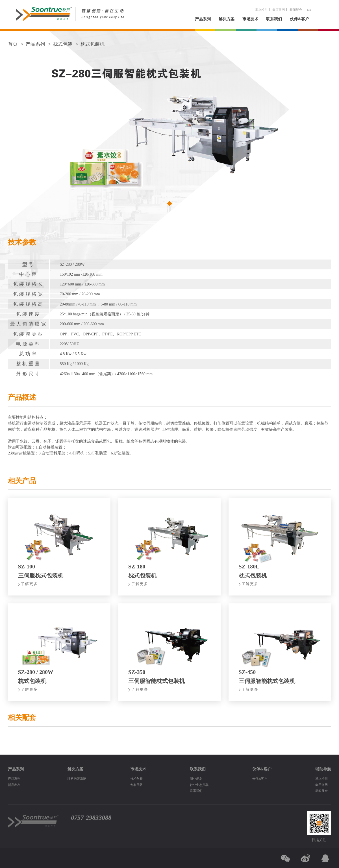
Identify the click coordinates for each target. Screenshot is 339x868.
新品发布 (14, 785)
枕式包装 (63, 44)
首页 (13, 44)
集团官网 (279, 10)
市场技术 (250, 19)
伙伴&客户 (299, 19)
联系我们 (274, 19)
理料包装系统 (77, 779)
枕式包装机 (93, 44)
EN (309, 10)
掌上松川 (261, 10)
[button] (169, 203)
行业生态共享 (199, 785)
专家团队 (136, 785)
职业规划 (196, 779)
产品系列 (203, 19)
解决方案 (227, 19)
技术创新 (136, 779)
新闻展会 (296, 10)
